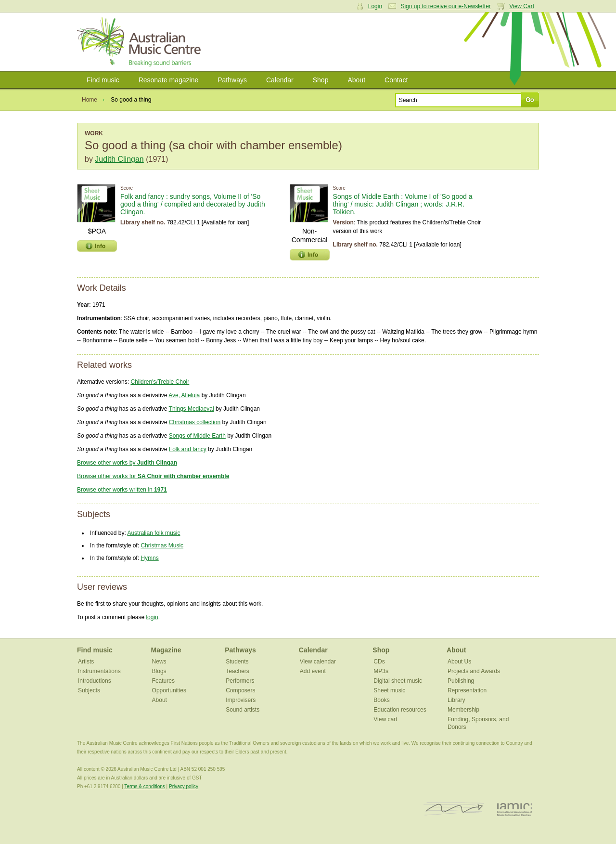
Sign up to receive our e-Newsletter (445, 6)
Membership (463, 710)
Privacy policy (184, 786)
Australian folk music (154, 533)
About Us (459, 662)
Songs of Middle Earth (197, 436)
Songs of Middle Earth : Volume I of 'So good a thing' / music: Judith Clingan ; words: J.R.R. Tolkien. (403, 204)
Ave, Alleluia (184, 395)
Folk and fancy (188, 449)
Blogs (159, 671)
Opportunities (169, 690)
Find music (103, 80)
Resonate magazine (169, 80)
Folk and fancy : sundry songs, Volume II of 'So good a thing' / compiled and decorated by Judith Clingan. (193, 204)
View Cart (522, 6)
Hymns (149, 558)
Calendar (280, 80)
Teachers (237, 671)
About (356, 80)
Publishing (461, 681)
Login (375, 6)
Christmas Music (162, 545)
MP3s (381, 671)
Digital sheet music (398, 681)
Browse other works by (127, 463)
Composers (240, 690)
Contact (396, 80)
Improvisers (241, 700)
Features (163, 681)
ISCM (454, 809)
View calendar (318, 662)
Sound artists (243, 710)
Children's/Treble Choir (160, 382)
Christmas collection (195, 422)
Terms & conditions (144, 786)
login (152, 617)
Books (381, 700)
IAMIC (515, 809)
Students (237, 662)
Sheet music (389, 690)
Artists (86, 662)
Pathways (232, 80)
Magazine (166, 650)
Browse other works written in (122, 490)
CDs (379, 662)
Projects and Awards (474, 671)
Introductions (95, 681)
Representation (467, 690)
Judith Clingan (119, 159)
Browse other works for (153, 476)
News (159, 662)
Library (456, 700)
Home (90, 100)
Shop (321, 80)
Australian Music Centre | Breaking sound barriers (141, 42)
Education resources (400, 710)
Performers (240, 681)
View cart (385, 719)
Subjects (89, 690)
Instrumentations (99, 671)
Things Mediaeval (192, 409)
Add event (313, 671)
